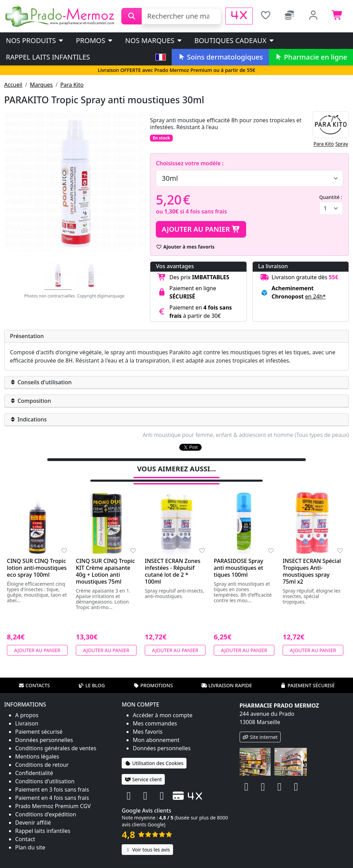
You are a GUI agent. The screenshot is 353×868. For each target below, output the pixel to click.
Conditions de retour (42, 756)
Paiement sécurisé (307, 676)
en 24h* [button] (315, 296)
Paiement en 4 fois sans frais (52, 789)
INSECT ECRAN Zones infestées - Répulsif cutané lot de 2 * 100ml (173, 562)
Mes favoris (148, 723)
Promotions (153, 676)
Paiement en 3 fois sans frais (52, 781)
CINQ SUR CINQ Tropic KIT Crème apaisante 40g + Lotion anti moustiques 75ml (105, 562)
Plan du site (30, 838)
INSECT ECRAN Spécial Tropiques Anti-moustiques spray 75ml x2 (312, 562)
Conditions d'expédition (46, 805)
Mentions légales (37, 747)
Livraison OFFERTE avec (176, 70)
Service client (143, 770)
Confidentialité (34, 764)
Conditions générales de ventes (56, 739)
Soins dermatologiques (220, 57)
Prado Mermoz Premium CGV (53, 797)
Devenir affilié (33, 814)
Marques (41, 85)
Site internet (260, 728)
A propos (27, 706)
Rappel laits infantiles (48, 57)
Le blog (92, 676)
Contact (25, 830)
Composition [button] (31, 401)
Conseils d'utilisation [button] (41, 382)
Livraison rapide (226, 676)
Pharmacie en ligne (311, 57)
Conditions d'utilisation (45, 772)
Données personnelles (44, 731)
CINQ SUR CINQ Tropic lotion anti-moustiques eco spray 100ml (37, 559)
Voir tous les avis (147, 841)
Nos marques (154, 40)
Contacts (34, 676)
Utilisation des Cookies (154, 754)
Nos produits (35, 40)
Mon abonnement (156, 731)
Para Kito (72, 85)
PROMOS (95, 40)
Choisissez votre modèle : (190, 163)
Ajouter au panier (201, 229)
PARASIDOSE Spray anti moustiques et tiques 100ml (238, 559)
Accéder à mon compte (163, 706)
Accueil (13, 85)
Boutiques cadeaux (235, 40)
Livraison (27, 714)
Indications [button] (28, 419)
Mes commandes (155, 714)
